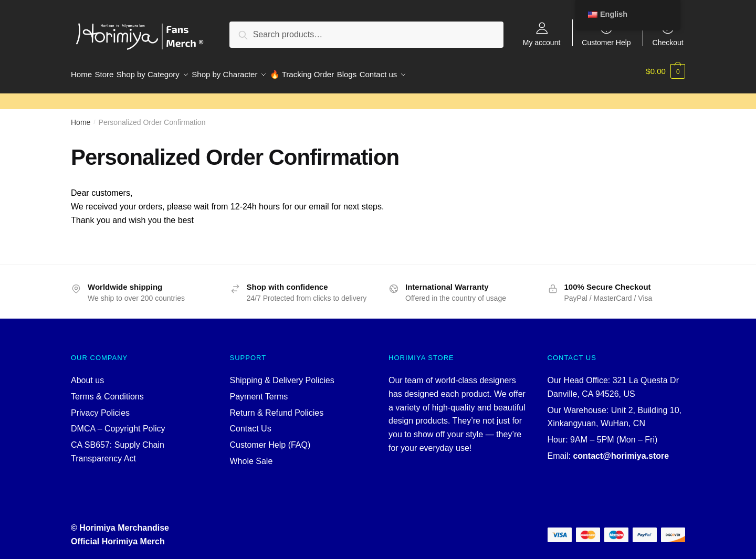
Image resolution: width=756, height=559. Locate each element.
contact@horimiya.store (621, 450)
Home (81, 116)
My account (542, 42)
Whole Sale (251, 455)
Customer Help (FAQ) (270, 439)
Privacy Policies (100, 407)
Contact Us (251, 422)
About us (87, 374)
